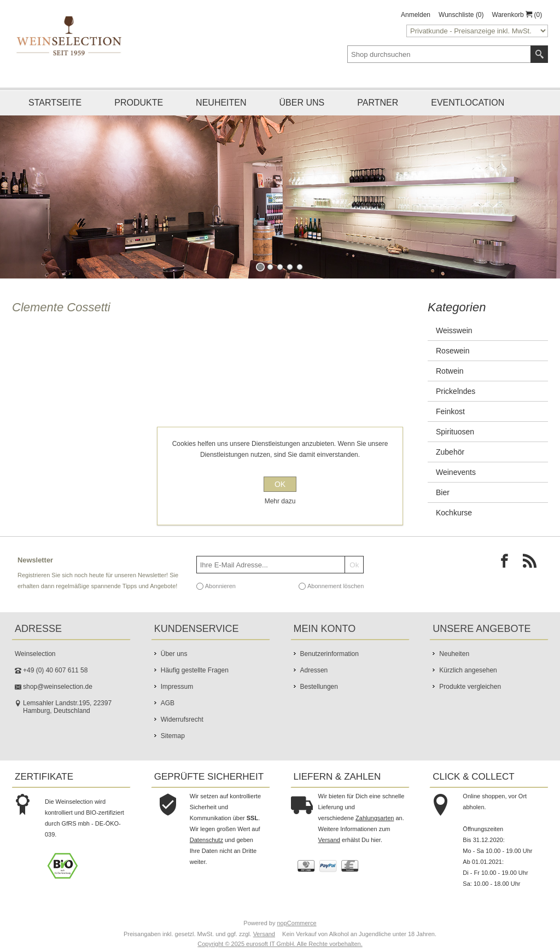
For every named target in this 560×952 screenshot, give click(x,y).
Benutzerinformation (329, 654)
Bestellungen (319, 687)
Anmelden (416, 15)
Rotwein (450, 371)
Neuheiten (221, 103)
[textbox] (439, 54)
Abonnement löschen (336, 586)
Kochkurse (454, 513)
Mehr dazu (280, 501)
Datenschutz (206, 840)
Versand (329, 840)
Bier (443, 492)
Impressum (177, 687)
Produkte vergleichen (470, 687)
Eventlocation (468, 103)
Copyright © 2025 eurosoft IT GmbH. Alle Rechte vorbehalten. (280, 944)
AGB (168, 703)
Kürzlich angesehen (468, 670)
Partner (378, 103)
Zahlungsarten (375, 818)
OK (280, 484)
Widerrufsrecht (182, 719)
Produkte (139, 103)
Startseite (55, 103)
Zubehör (450, 452)
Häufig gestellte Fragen (195, 670)
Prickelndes (456, 391)
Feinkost (450, 411)
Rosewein (453, 351)
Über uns (302, 103)
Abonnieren (220, 586)
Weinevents (456, 472)
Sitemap (173, 736)
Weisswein (454, 330)
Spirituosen (455, 432)
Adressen (314, 670)
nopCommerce (297, 923)
